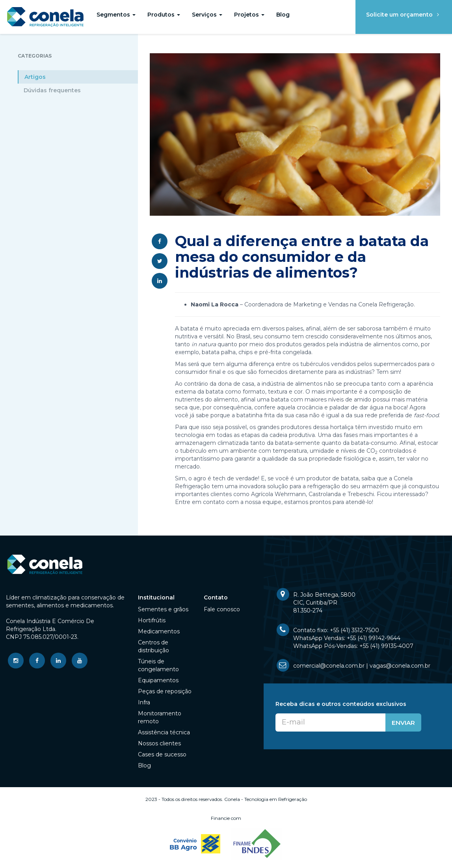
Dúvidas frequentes (52, 90)
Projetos (249, 15)
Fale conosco (222, 609)
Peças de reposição (165, 691)
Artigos (35, 77)
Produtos (164, 15)
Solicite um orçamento (404, 15)
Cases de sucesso (162, 754)
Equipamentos (158, 680)
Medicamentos (159, 631)
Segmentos (116, 15)
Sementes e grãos (163, 609)
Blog (283, 15)
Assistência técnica (164, 732)
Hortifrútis (152, 620)
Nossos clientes (159, 743)
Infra (144, 702)
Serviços (207, 15)
